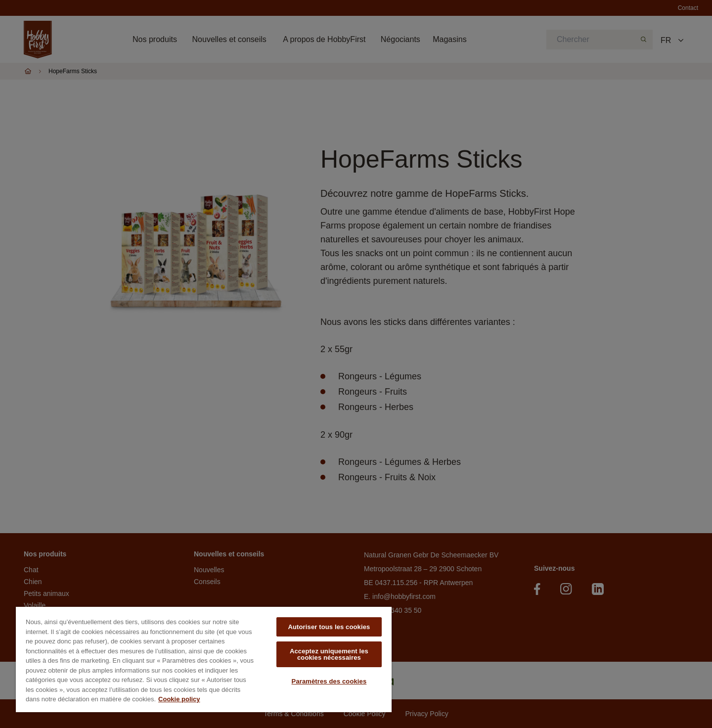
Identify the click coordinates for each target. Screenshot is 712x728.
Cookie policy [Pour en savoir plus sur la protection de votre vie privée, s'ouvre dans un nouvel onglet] (179, 699)
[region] (204, 660)
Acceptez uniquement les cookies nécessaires (329, 654)
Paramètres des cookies (329, 681)
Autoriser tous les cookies (329, 627)
